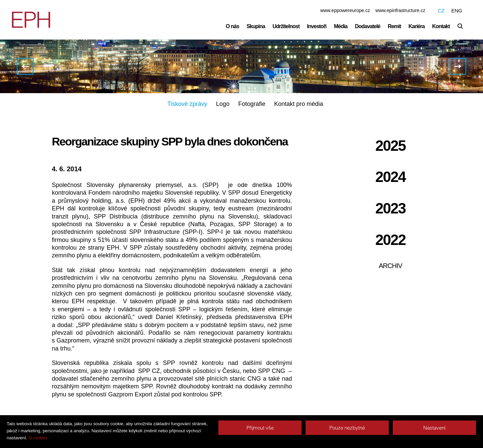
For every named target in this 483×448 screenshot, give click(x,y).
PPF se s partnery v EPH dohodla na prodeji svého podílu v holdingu (25, 67)
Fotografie (252, 105)
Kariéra (417, 26)
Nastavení (434, 428)
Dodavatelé (367, 26)
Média (340, 26)
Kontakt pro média (299, 105)
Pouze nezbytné (347, 428)
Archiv (390, 266)
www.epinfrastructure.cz (400, 10)
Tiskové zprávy (187, 105)
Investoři (317, 26)
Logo (223, 105)
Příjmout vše (260, 428)
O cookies (38, 438)
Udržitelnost (286, 26)
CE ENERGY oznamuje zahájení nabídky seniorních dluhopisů (458, 67)
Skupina (256, 26)
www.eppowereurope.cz (345, 10)
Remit (394, 26)
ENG (457, 11)
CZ (441, 11)
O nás (232, 26)
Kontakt (441, 26)
